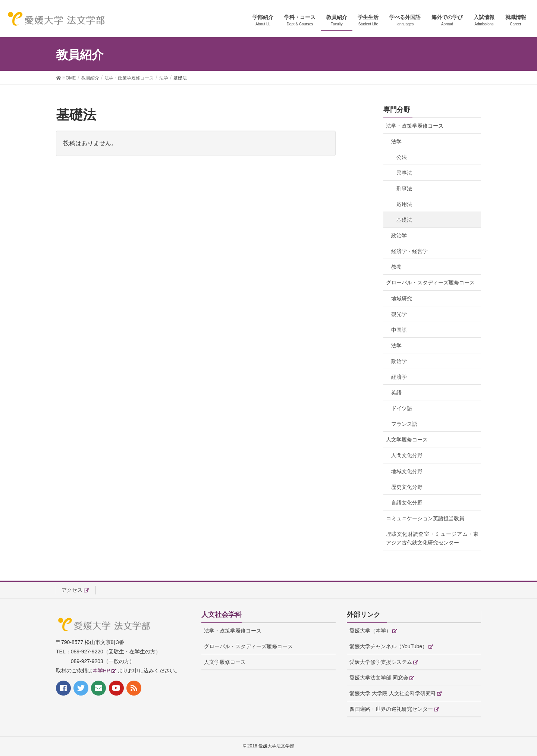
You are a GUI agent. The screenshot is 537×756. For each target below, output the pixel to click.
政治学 (399, 235)
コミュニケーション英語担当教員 (425, 518)
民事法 (404, 173)
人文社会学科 (222, 615)
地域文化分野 (407, 471)
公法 (402, 157)
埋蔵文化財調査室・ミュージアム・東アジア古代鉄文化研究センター (432, 538)
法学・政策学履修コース (415, 126)
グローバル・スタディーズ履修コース (430, 282)
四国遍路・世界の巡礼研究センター (391, 709)
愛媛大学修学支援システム (381, 662)
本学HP (101, 671)
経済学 (399, 377)
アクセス (72, 590)
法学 (396, 141)
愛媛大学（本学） (370, 631)
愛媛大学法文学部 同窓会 (379, 678)
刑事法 (404, 188)
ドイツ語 (402, 408)
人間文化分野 (407, 455)
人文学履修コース (407, 440)
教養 (396, 267)
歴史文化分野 (407, 487)
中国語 (399, 330)
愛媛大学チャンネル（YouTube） (388, 646)
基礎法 (404, 220)
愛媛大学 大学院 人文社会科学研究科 (393, 693)
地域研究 (402, 299)
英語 (396, 393)
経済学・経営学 (409, 251)
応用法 (404, 204)
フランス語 (404, 424)
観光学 (399, 314)
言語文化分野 (407, 503)
